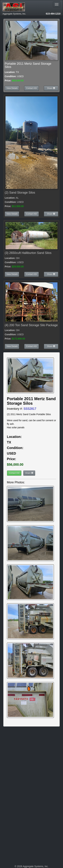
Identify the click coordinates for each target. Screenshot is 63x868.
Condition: (11, 76)
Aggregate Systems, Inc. (14, 14)
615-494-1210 (53, 14)
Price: (8, 81)
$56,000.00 (15, 464)
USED (11, 453)
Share (51, 88)
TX (9, 442)
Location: (10, 72)
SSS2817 (30, 409)
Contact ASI (32, 88)
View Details (12, 88)
